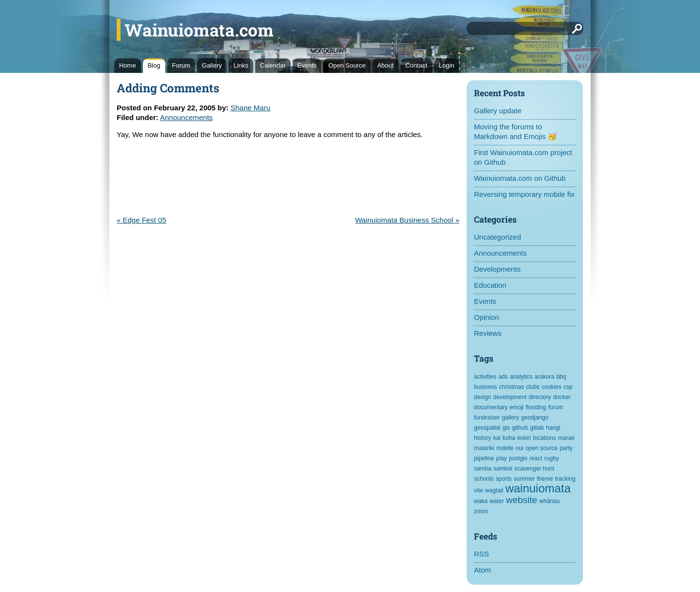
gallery (511, 418)
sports (504, 479)
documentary (491, 407)
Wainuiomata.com (199, 30)
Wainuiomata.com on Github (520, 178)
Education (490, 285)
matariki (484, 448)
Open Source (347, 65)
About (385, 65)
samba (483, 469)
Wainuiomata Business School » (407, 220)
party (566, 448)
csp (568, 387)
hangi (553, 428)
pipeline (484, 458)
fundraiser (487, 418)
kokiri (524, 438)
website (522, 500)
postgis (518, 458)
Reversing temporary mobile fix (524, 194)
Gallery (212, 65)
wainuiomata (538, 488)
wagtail (494, 490)
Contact (416, 65)
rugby (552, 458)
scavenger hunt (534, 469)
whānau (549, 501)
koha (509, 438)
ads (503, 377)
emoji (517, 407)
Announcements (500, 253)
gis (506, 428)
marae (566, 438)
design (482, 397)
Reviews (488, 333)
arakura (545, 377)
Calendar (273, 65)
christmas (512, 387)
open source (542, 448)
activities (485, 377)
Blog (154, 65)
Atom (482, 570)
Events (307, 65)
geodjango (535, 418)
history (482, 438)
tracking (565, 479)
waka (481, 501)
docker (562, 397)
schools (484, 479)
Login (447, 65)
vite (479, 490)
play (502, 458)
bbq (561, 377)
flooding (536, 407)
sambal (503, 469)
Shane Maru (250, 108)
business (485, 387)
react (536, 458)
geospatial (487, 428)
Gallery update (498, 111)
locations (544, 438)
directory (540, 397)
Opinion (487, 317)
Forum (181, 65)
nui (520, 448)
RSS (481, 554)
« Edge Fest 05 (141, 220)
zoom (481, 511)
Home (128, 65)
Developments (497, 269)
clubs (533, 387)
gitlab (537, 428)
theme (545, 479)
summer (524, 479)
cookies (551, 387)
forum (556, 407)
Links (241, 65)
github (520, 428)
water (497, 501)
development (510, 397)
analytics (521, 377)
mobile (505, 448)
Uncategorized (498, 237)
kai (497, 438)
